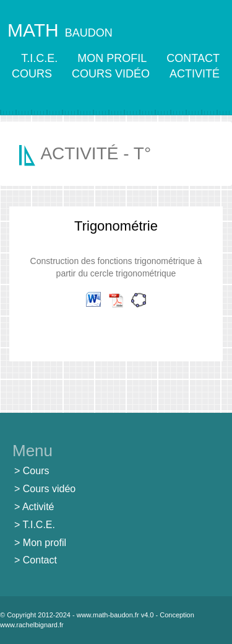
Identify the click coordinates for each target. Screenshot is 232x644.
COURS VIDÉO (111, 74)
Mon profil (45, 543)
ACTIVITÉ (195, 74)
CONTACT (193, 58)
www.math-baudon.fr (108, 615)
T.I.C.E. (39, 58)
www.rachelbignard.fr (32, 625)
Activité (38, 507)
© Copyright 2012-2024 (35, 615)
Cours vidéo (49, 489)
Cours (36, 471)
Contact (40, 560)
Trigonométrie (116, 226)
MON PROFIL (112, 58)
